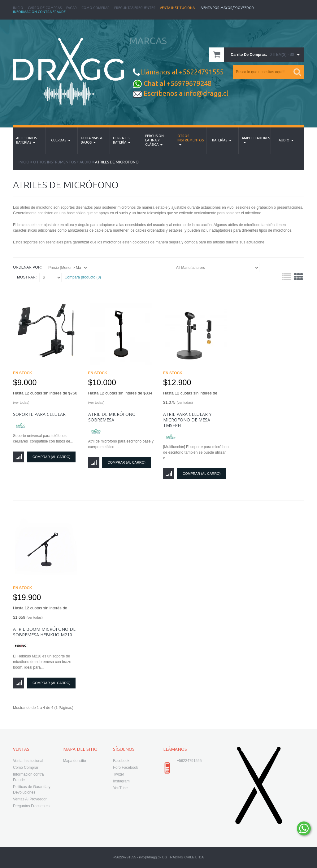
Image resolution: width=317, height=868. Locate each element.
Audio (85, 162)
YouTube (120, 788)
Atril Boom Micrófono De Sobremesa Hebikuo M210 (44, 632)
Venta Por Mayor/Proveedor (228, 8)
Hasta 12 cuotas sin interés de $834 (120, 398)
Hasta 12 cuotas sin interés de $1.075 (190, 398)
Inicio (18, 8)
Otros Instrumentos (54, 162)
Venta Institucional (178, 8)
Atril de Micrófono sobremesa (112, 417)
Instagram (121, 781)
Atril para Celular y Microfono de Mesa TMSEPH (187, 420)
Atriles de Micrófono (117, 162)
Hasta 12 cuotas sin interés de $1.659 (40, 613)
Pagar (72, 8)
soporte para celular (39, 414)
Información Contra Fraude (39, 12)
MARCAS (148, 41)
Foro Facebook (126, 768)
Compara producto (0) (83, 277)
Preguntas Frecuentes (135, 8)
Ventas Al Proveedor (30, 799)
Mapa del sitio (75, 761)
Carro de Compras (45, 8)
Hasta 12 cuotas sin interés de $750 (45, 398)
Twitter (118, 774)
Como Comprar (96, 8)
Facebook (121, 761)
